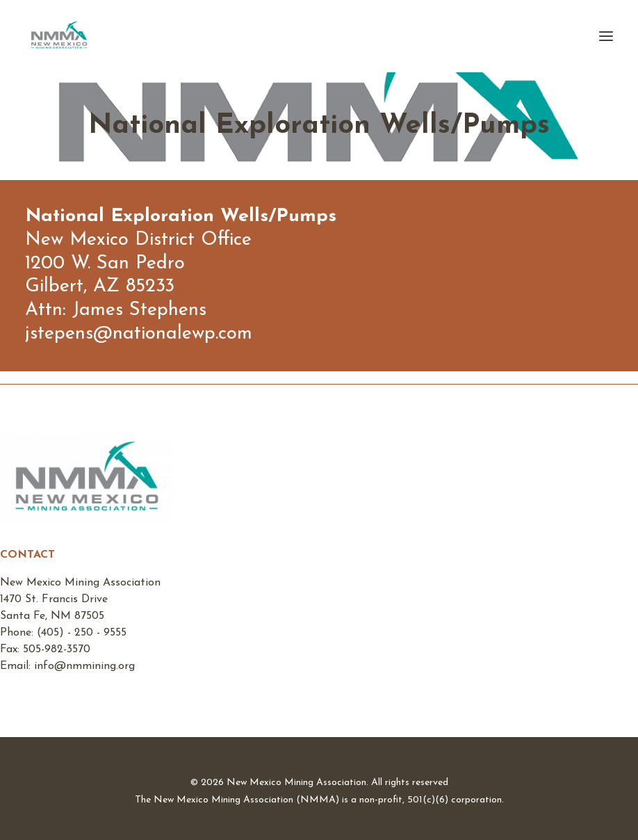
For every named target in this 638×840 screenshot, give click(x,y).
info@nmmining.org (84, 666)
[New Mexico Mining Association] (59, 36)
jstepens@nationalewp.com (139, 334)
